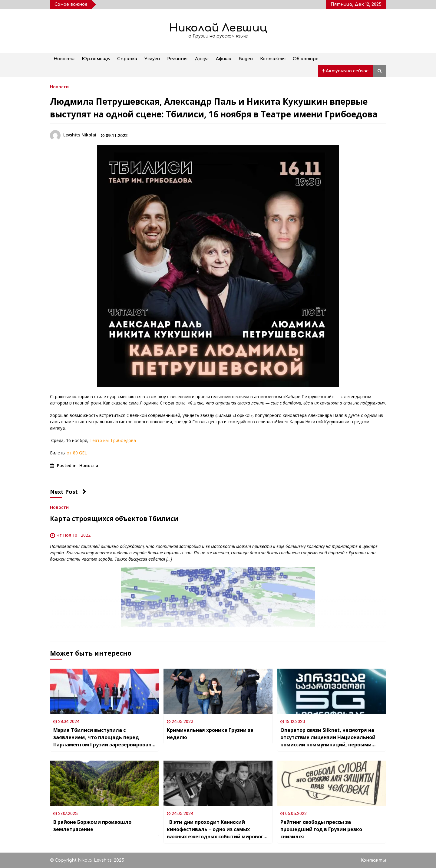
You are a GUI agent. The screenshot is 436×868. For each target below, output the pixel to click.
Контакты (273, 59)
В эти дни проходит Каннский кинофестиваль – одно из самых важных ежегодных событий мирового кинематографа (217, 829)
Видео (246, 59)
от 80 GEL (77, 453)
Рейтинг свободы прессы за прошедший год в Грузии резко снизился (321, 829)
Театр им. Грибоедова (113, 440)
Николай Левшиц (218, 28)
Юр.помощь (96, 59)
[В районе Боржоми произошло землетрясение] (104, 783)
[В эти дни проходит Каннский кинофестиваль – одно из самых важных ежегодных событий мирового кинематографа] (218, 783)
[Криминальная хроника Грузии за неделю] (218, 691)
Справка (127, 59)
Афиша (224, 59)
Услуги (152, 59)
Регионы (177, 59)
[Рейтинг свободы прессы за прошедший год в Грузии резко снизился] (332, 783)
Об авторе (306, 59)
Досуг (202, 59)
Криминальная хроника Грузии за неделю (210, 734)
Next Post (68, 492)
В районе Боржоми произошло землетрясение (92, 826)
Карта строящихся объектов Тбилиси (114, 519)
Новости (64, 59)
